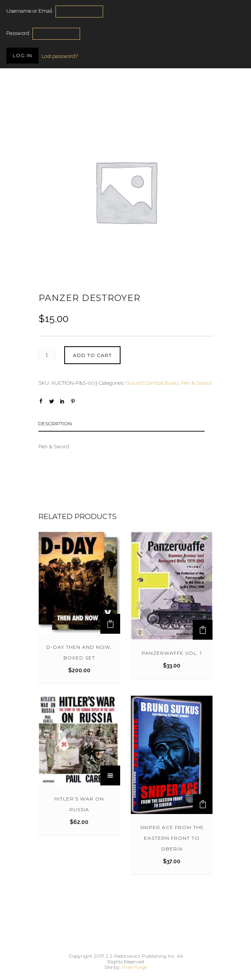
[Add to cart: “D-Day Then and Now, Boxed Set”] (110, 624)
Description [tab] (55, 423)
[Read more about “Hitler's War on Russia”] (110, 776)
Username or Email (29, 11)
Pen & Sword (196, 383)
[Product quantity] (47, 355)
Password (18, 33)
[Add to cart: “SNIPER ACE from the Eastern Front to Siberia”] (203, 804)
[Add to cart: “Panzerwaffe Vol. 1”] (203, 630)
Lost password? (60, 56)
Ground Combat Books (152, 383)
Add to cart (92, 355)
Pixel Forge (135, 967)
